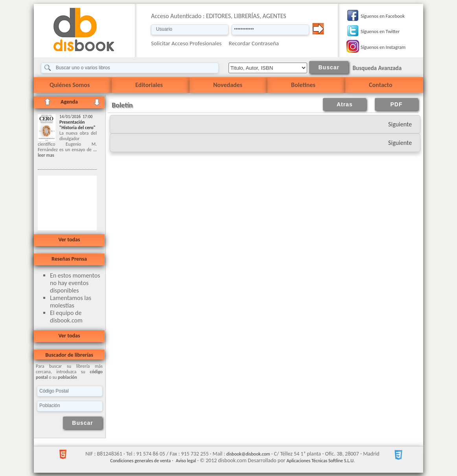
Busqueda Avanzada (377, 68)
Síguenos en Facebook (383, 16)
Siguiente (400, 124)
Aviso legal (186, 461)
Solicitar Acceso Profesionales (186, 43)
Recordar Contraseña (254, 43)
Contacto (381, 85)
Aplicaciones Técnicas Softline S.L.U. (321, 461)
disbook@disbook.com (248, 454)
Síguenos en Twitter (380, 31)
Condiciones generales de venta (140, 461)
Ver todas (69, 240)
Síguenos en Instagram (383, 47)
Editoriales (149, 85)
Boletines (303, 85)
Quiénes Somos (70, 85)
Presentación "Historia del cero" (77, 125)
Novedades (228, 85)
